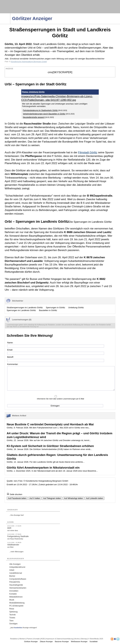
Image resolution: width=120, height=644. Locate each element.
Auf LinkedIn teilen (95, 498)
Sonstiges (13, 624)
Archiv (77, 639)
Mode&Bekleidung (17, 603)
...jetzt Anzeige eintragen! (23, 628)
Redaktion (14, 639)
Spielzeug (13, 612)
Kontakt (37, 639)
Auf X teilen (35, 498)
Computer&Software (18, 579)
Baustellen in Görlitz (48, 310)
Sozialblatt (94, 641)
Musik (12, 600)
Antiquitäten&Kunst (17, 567)
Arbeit (12, 570)
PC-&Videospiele (16, 606)
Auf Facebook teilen (17, 498)
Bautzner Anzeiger (62, 641)
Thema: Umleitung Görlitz (33, 92)
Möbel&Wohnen (16, 597)
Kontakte (13, 594)
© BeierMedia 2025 (96, 639)
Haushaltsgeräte (16, 585)
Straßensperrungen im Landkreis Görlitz (25, 308)
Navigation (10, 14)
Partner (30, 639)
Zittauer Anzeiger (46, 641)
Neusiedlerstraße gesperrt (34, 117)
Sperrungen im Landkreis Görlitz (21, 310)
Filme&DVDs (15, 582)
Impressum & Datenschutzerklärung (59, 639)
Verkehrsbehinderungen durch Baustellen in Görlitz (44, 114)
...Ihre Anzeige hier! (16, 515)
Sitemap (84, 639)
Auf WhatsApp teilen (74, 498)
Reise (12, 609)
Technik (12, 615)
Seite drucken (14, 494)
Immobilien (14, 591)
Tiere (11, 621)
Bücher (12, 576)
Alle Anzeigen (15, 564)
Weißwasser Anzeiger (79, 641)
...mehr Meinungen (16, 552)
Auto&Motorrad (16, 573)
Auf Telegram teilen (52, 498)
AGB (43, 639)
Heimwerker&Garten (18, 588)
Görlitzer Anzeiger (31, 641)
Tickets (12, 618)
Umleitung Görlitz (76, 308)
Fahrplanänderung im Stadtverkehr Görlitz (40, 110)
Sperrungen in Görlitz (56, 308)
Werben (22, 639)
